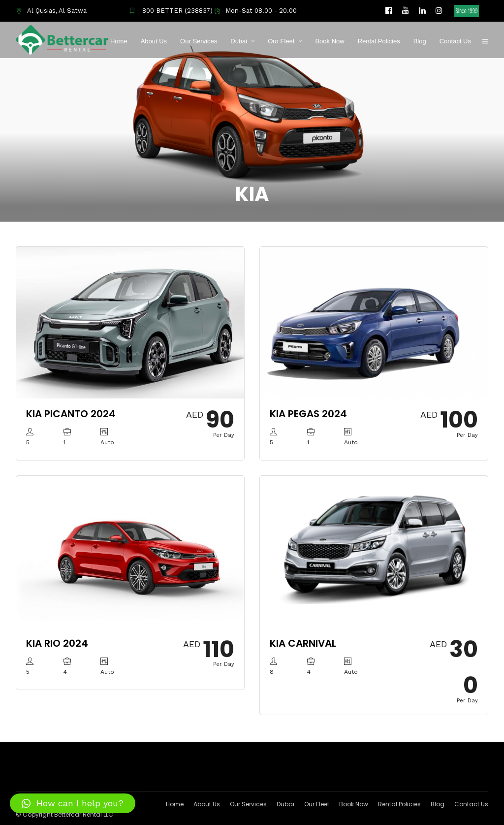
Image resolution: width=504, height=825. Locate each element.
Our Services (199, 41)
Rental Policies (379, 41)
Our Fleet (281, 41)
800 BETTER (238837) (171, 11)
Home (119, 41)
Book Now (330, 41)
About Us (154, 41)
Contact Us (455, 41)
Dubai (239, 41)
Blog (420, 41)
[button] (73, 803)
